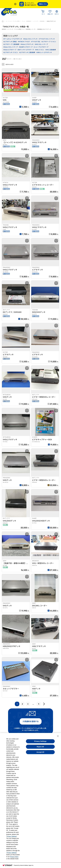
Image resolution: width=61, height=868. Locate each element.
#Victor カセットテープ (11, 47)
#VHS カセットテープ (41, 44)
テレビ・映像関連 (26, 21)
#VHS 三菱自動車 (51, 50)
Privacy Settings (40, 741)
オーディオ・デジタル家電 (13, 21)
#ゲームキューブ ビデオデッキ (13, 39)
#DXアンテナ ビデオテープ (26, 50)
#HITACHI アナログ (24, 42)
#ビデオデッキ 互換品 (10, 42)
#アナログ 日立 (36, 42)
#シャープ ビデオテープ (41, 47)
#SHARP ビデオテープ (26, 47)
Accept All (40, 752)
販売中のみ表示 (8, 64)
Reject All (40, 747)
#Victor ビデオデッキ (27, 44)
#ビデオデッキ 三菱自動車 (27, 52)
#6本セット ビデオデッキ (44, 52)
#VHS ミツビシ (40, 50)
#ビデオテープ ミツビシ (49, 42)
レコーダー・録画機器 (39, 21)
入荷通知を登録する (31, 721)
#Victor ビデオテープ (10, 50)
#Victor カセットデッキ (30, 39)
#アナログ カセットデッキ (47, 39)
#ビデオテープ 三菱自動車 (11, 44)
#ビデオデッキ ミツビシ (11, 52)
